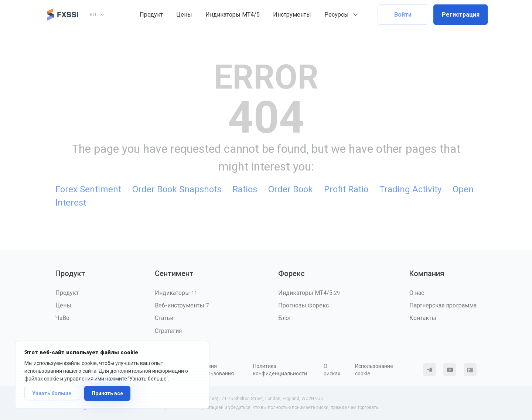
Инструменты (292, 15)
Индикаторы (176, 293)
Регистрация (461, 15)
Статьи (164, 318)
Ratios (245, 189)
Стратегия (168, 331)
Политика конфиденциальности (280, 370)
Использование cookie (374, 370)
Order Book (291, 189)
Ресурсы (337, 15)
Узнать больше (52, 393)
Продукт (151, 15)
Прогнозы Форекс (303, 305)
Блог (285, 318)
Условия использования (215, 370)
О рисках (332, 370)
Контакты (423, 318)
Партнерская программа (443, 305)
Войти (403, 15)
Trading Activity (410, 189)
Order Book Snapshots (177, 189)
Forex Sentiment (88, 189)
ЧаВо (62, 318)
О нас (417, 293)
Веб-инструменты (182, 305)
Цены (184, 15)
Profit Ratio (346, 189)
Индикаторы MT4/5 (233, 15)
